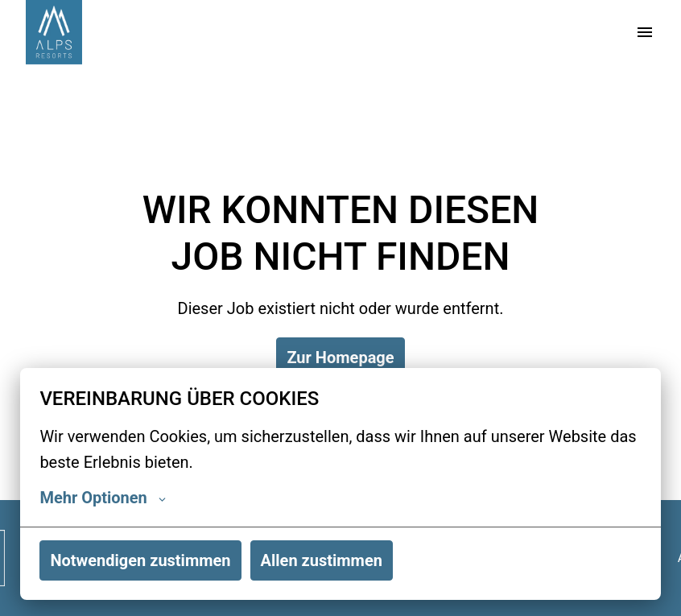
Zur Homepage (340, 358)
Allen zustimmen (322, 560)
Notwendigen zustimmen (140, 560)
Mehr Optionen (102, 498)
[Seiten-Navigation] (645, 32)
